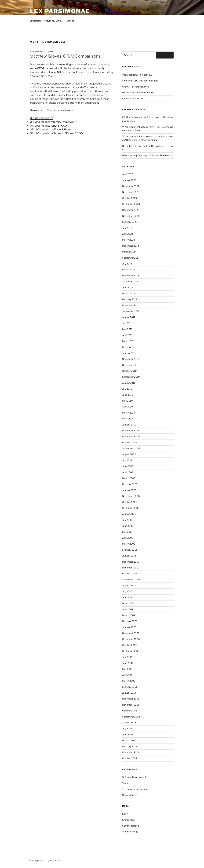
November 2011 (131, 305)
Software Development (134, 777)
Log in (125, 814)
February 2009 (130, 484)
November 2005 (131, 705)
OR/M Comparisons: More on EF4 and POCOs (57, 133)
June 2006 (128, 663)
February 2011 (129, 347)
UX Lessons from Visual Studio (138, 93)
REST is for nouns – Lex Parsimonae (141, 117)
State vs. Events (133, 130)
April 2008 (128, 538)
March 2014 (129, 269)
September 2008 (131, 508)
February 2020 (130, 222)
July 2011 (127, 323)
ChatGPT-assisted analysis (136, 87)
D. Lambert (128, 146)
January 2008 (129, 556)
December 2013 (131, 276)
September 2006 (131, 651)
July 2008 (127, 520)
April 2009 (128, 472)
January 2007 (129, 627)
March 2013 (129, 293)
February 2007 (130, 621)
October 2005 (130, 711)
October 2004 (130, 758)
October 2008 (130, 502)
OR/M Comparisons (42, 118)
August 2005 (129, 723)
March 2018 (129, 240)
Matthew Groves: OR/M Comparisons (65, 56)
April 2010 (128, 407)
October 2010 (129, 371)
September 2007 (131, 580)
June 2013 (128, 288)
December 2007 (131, 562)
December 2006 (131, 633)
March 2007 (129, 615)
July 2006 (127, 657)
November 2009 (131, 436)
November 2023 (131, 192)
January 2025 (129, 180)
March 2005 (129, 740)
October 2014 (129, 252)
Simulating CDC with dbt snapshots (140, 81)
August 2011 (129, 317)
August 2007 (129, 585)
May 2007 (128, 603)
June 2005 (128, 734)
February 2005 (130, 746)
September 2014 (131, 258)
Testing (126, 783)
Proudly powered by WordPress (45, 860)
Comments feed (131, 826)
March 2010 (129, 413)
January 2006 (129, 693)
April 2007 (128, 609)
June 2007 (128, 597)
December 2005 (131, 699)
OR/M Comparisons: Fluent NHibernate (53, 130)
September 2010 (131, 377)
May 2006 (128, 669)
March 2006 (129, 681)
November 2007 (131, 568)
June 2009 (128, 466)
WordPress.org (130, 832)
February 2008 (130, 550)
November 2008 (131, 496)
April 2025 (128, 174)
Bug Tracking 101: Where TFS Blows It (153, 155)
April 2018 (127, 234)
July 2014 (127, 264)
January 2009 (129, 490)
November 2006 (131, 639)
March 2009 (129, 478)
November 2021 (131, 216)
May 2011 (127, 329)
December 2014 (131, 246)
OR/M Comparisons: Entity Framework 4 (54, 122)
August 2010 (129, 383)
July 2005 (127, 728)
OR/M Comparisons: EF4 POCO (48, 126)
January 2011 (129, 353)
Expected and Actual (133, 98)
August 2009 (129, 454)
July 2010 (127, 389)
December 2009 (131, 430)
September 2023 (131, 204)
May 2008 (128, 532)
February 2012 (130, 299)
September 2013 (131, 281)
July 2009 (127, 460)
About (71, 21)
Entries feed (128, 820)
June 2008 (128, 526)
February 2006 (130, 687)
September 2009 (131, 448)
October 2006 (130, 645)
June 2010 (128, 395)
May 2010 (127, 401)
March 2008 (129, 544)
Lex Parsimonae (60, 11)
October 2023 (129, 198)
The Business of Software (135, 789)
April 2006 (128, 675)
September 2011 (131, 311)
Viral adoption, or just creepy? (137, 75)
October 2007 (130, 573)
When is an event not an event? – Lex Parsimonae (148, 127)
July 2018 (127, 228)
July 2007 (127, 591)
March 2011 (128, 341)
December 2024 (131, 186)
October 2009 (130, 442)
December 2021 (131, 210)
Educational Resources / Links (45, 21)
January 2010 (129, 425)
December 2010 (131, 359)
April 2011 (127, 335)
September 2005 (131, 717)
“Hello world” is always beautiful (141, 140)
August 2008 (129, 514)
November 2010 (131, 365)
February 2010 (130, 419)
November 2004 (131, 752)
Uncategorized (130, 795)
